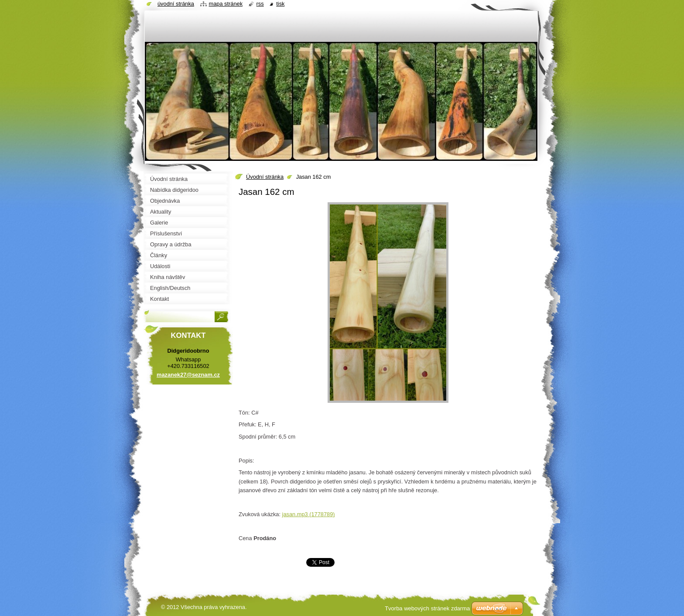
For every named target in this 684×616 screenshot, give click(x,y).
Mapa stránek (226, 4)
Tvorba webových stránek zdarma (427, 608)
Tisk (280, 4)
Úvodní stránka (265, 177)
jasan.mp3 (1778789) (309, 514)
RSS (260, 4)
